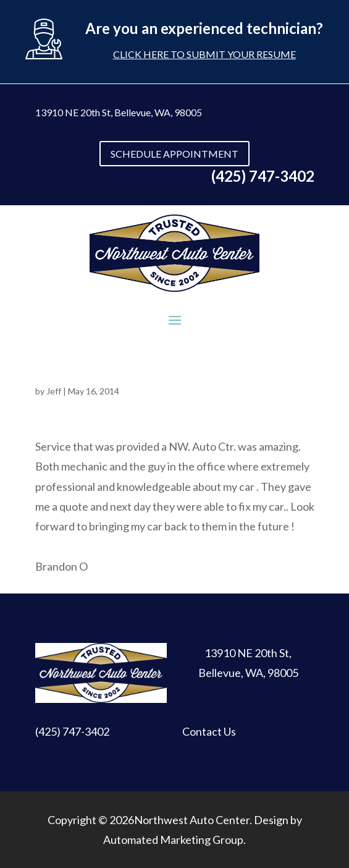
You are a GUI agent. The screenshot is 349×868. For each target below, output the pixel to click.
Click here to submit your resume (204, 54)
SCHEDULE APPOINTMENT (174, 154)
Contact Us (209, 731)
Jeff (54, 391)
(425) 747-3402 (72, 731)
